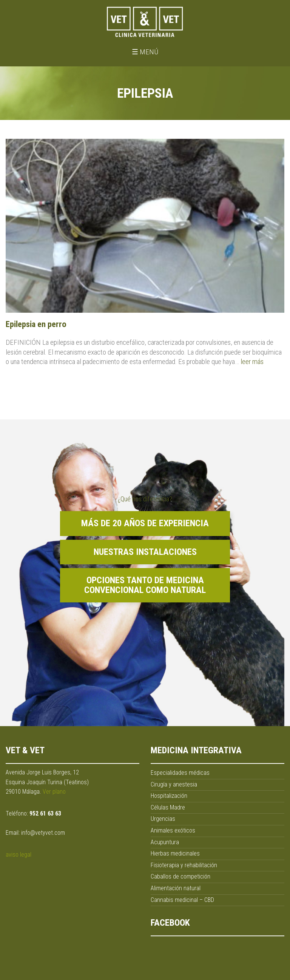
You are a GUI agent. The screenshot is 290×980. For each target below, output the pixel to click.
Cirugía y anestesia (174, 784)
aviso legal (19, 855)
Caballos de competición (180, 876)
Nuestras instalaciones (145, 552)
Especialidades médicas (180, 773)
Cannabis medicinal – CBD (182, 900)
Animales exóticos (173, 830)
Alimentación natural (176, 888)
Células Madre (168, 807)
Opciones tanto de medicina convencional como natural (145, 585)
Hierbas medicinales (175, 853)
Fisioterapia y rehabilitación (184, 865)
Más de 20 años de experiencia (145, 523)
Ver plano (54, 792)
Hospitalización (169, 796)
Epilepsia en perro (36, 324)
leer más (252, 362)
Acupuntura (165, 842)
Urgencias (163, 819)
